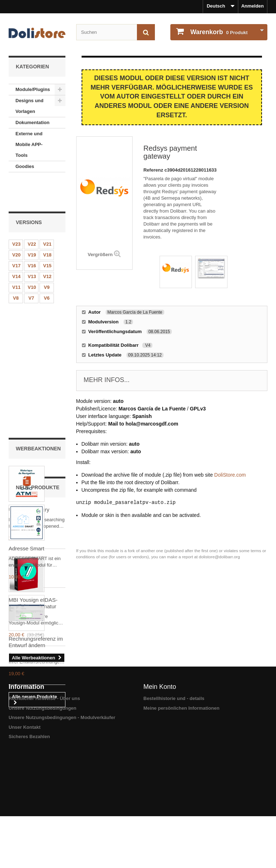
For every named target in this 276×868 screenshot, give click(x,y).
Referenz (154, 170)
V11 (16, 259)
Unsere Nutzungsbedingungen (43, 822)
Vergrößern (100, 255)
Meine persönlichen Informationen (181, 822)
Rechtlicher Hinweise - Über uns (44, 813)
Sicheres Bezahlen (29, 851)
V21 (47, 216)
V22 (32, 216)
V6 (47, 270)
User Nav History (29, 358)
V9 (47, 259)
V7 (31, 270)
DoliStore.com (230, 475)
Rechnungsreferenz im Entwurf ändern (36, 687)
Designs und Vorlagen (29, 106)
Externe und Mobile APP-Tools (29, 144)
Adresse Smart (26, 593)
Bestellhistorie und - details (174, 813)
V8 (16, 270)
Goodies (25, 166)
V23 (16, 216)
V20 (16, 226)
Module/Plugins (33, 89)
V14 (16, 248)
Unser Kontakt (25, 842)
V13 (32, 248)
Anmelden (252, 6)
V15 (47, 237)
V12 (47, 248)
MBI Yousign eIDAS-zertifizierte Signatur (33, 452)
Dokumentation (33, 122)
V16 (32, 237)
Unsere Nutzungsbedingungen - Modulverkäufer (62, 832)
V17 (16, 237)
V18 (47, 226)
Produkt (218, 32)
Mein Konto (160, 801)
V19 (32, 226)
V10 (32, 259)
